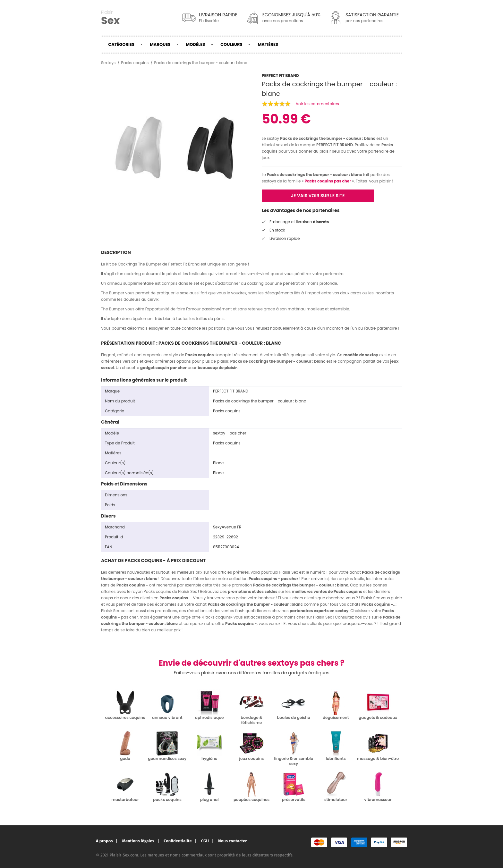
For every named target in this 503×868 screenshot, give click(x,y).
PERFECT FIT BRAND (335, 145)
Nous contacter (232, 841)
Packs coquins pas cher (328, 181)
